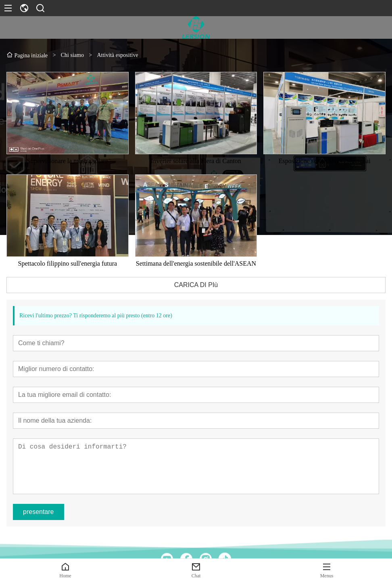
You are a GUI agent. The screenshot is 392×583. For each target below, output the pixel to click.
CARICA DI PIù (196, 287)
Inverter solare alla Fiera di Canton (196, 163)
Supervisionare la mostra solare (68, 163)
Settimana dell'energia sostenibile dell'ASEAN (196, 266)
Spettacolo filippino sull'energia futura (68, 266)
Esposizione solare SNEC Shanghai (325, 163)
